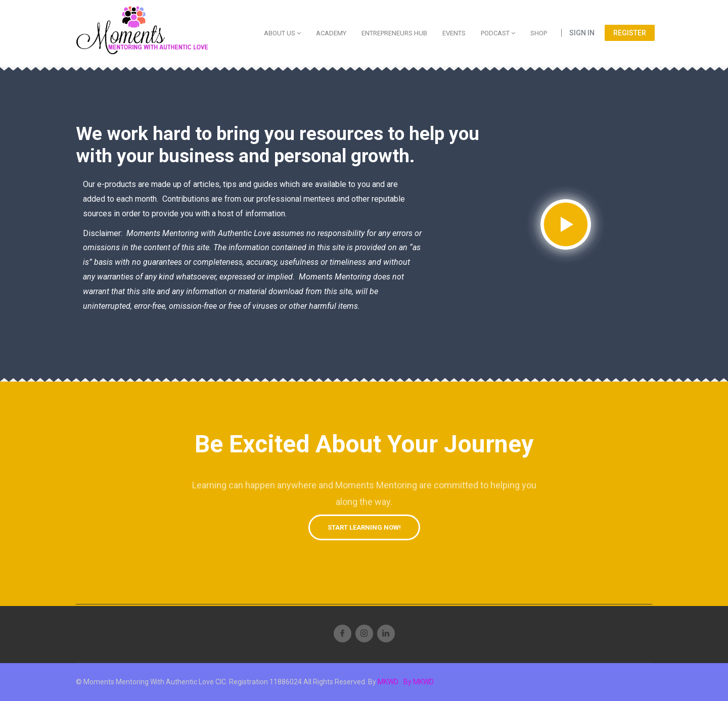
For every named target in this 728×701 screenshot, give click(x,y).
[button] (364, 527)
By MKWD (419, 682)
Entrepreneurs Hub (394, 33)
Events (454, 33)
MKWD (388, 682)
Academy (331, 33)
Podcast (498, 33)
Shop (539, 33)
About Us (282, 33)
